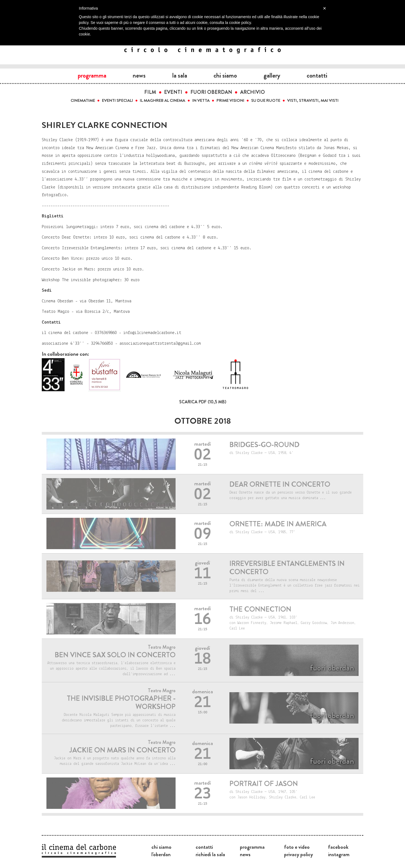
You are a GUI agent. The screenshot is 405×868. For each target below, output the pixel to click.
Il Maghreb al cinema (163, 100)
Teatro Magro (162, 647)
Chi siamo (225, 75)
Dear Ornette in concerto (280, 484)
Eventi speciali (117, 100)
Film (150, 92)
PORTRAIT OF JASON (264, 784)
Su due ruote (266, 100)
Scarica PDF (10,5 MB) (203, 402)
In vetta (201, 100)
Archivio (253, 92)
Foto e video (297, 847)
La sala (180, 75)
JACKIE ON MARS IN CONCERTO (122, 750)
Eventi (173, 92)
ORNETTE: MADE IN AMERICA (278, 524)
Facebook (338, 847)
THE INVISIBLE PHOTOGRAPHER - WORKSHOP (121, 703)
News (139, 75)
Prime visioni (230, 100)
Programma (92, 75)
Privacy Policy (299, 854)
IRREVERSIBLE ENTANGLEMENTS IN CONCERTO (287, 568)
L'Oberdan (161, 854)
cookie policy (240, 23)
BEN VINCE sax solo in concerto (115, 655)
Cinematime (83, 100)
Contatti (317, 75)
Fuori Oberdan (211, 92)
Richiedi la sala (210, 854)
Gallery (272, 75)
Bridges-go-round (264, 445)
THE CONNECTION (260, 609)
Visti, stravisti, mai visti (313, 100)
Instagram (339, 854)
